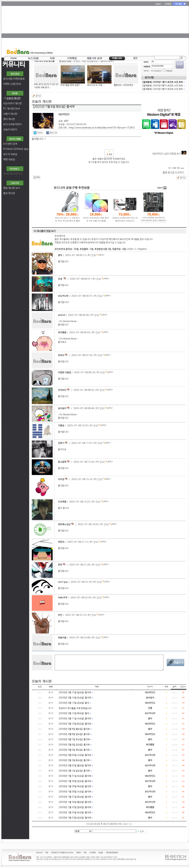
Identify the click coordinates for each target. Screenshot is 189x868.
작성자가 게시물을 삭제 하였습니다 (75, 708)
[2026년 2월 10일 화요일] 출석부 (75, 724)
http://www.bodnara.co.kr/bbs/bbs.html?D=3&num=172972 (102, 128)
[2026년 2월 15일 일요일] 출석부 (75, 693)
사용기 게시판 (10, 114)
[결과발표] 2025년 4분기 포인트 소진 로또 (163, 86)
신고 (93, 255)
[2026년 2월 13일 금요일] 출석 (74, 703)
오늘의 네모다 (10, 130)
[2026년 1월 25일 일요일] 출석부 (75, 807)
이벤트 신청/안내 (12, 84)
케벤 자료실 (9, 159)
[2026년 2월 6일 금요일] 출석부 (74, 745)
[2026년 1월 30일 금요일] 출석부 (75, 781)
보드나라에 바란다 (12, 124)
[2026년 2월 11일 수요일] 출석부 (75, 719)
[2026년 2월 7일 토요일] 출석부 (74, 740)
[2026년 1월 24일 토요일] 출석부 (75, 813)
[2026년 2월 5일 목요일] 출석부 (74, 750)
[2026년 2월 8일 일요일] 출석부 (74, 734)
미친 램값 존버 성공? (71, 85)
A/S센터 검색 (10, 144)
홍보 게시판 (9, 193)
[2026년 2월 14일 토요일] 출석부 (75, 698)
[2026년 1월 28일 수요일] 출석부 (75, 792)
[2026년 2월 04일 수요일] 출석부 (75, 755)
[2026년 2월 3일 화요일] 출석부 (74, 760)
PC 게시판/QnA (12, 109)
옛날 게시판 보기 (12, 188)
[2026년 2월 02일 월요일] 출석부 (75, 766)
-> (12, 98)
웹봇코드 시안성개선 (123, 85)
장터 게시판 (9, 119)
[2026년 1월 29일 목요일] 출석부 (75, 786)
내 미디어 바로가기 (13, 174)
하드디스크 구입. (95, 85)
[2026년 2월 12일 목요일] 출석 (74, 713)
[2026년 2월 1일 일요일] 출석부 (74, 771)
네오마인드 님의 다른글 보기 (169, 154)
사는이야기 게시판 (12, 103)
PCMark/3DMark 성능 (16, 149)
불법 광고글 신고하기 (173, 173)
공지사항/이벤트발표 (14, 79)
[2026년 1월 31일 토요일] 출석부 (75, 776)
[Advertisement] (114, 31)
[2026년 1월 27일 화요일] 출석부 (75, 797)
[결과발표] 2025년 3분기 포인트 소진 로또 (163, 89)
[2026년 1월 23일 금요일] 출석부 (75, 818)
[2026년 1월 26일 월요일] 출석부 (75, 802)
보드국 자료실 (10, 154)
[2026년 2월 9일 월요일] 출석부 (74, 729)
